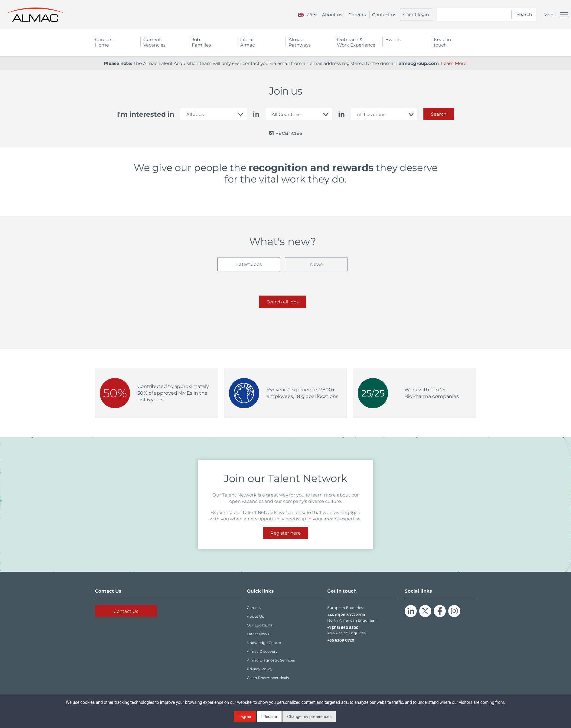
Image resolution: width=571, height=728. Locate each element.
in (256, 114)
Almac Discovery (262, 651)
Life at (261, 42)
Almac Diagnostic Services (271, 660)
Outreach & (358, 42)
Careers (357, 15)
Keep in (455, 42)
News (316, 264)
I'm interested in (146, 114)
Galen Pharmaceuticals (268, 678)
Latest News (258, 634)
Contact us (384, 15)
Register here (285, 533)
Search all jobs (282, 302)
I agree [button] (245, 717)
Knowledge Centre (264, 643)
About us (332, 15)
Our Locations (260, 625)
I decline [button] (269, 717)
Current (165, 42)
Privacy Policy (260, 669)
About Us (255, 616)
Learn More (454, 63)
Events (393, 39)
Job (213, 42)
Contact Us (126, 611)
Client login (416, 14)
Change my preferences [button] (309, 717)
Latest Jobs (249, 264)
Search (439, 114)
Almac (310, 42)
